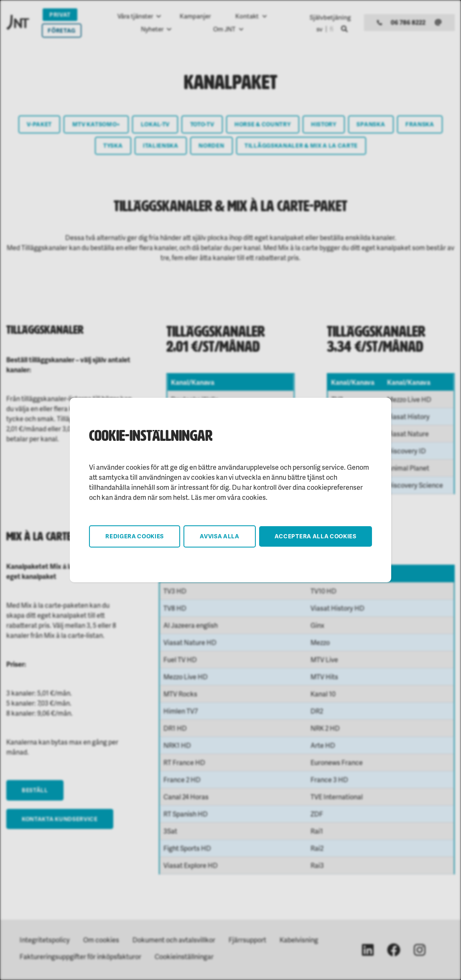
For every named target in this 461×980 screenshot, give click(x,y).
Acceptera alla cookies (316, 536)
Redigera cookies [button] (135, 536)
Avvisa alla (220, 536)
